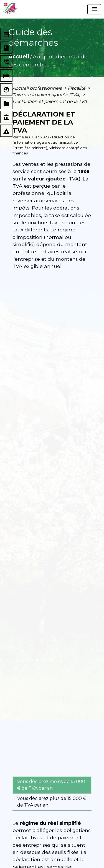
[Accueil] (10, 8)
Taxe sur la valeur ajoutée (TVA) (47, 95)
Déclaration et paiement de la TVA (50, 101)
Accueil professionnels (38, 88)
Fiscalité (77, 88)
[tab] (52, 785)
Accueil (19, 56)
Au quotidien (50, 56)
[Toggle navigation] (94, 9)
